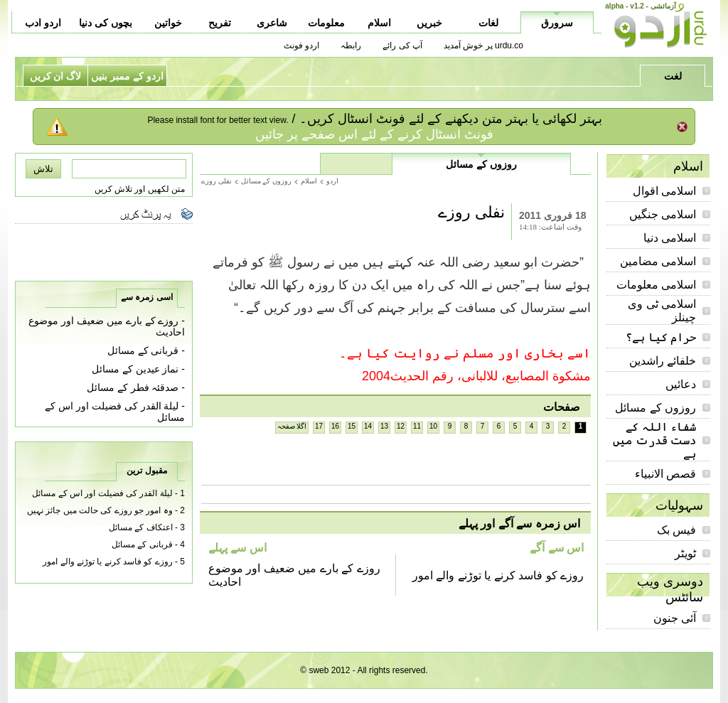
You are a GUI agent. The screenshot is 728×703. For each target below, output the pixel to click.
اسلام (309, 181)
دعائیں (681, 384)
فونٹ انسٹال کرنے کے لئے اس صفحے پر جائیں (374, 134)
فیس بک (676, 530)
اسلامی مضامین (658, 261)
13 (384, 426)
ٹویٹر (685, 553)
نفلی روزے (216, 181)
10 (433, 426)
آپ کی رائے (402, 45)
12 (401, 426)
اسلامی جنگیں (663, 214)
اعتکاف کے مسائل (141, 527)
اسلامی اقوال (664, 191)
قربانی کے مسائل (143, 350)
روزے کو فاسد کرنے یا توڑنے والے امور (498, 575)
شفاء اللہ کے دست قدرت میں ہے (654, 440)
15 (352, 426)
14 (368, 426)
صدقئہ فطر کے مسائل (133, 387)
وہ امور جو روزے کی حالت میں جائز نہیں (100, 510)
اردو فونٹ (301, 45)
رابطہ (351, 45)
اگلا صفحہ (292, 426)
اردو (332, 181)
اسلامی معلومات (656, 285)
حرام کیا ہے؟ (661, 337)
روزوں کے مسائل (655, 408)
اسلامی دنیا (670, 238)
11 (417, 426)
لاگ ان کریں (56, 76)
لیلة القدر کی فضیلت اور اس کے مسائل (102, 493)
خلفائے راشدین (663, 361)
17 (319, 426)
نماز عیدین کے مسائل (135, 369)
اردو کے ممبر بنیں (127, 76)
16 (335, 426)
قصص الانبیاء (665, 474)
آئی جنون (675, 618)
